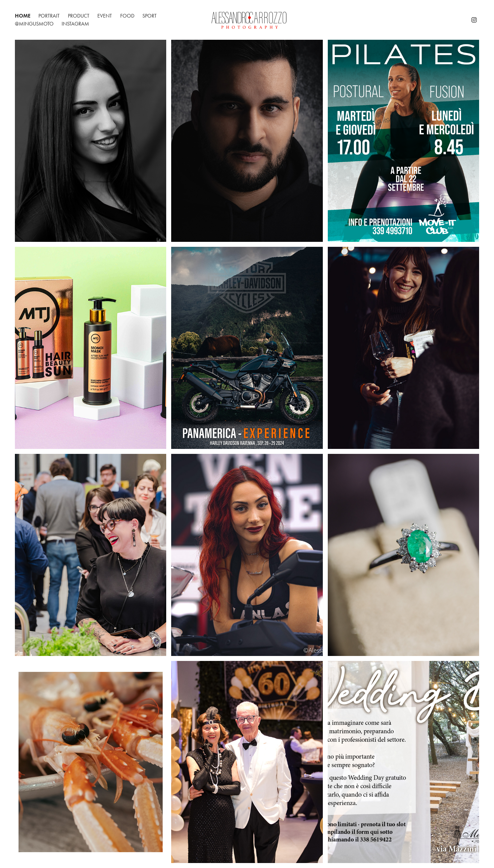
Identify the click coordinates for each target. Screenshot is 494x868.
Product (79, 16)
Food (127, 16)
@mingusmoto (34, 24)
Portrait (49, 16)
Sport (149, 16)
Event (105, 16)
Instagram (75, 24)
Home (23, 16)
